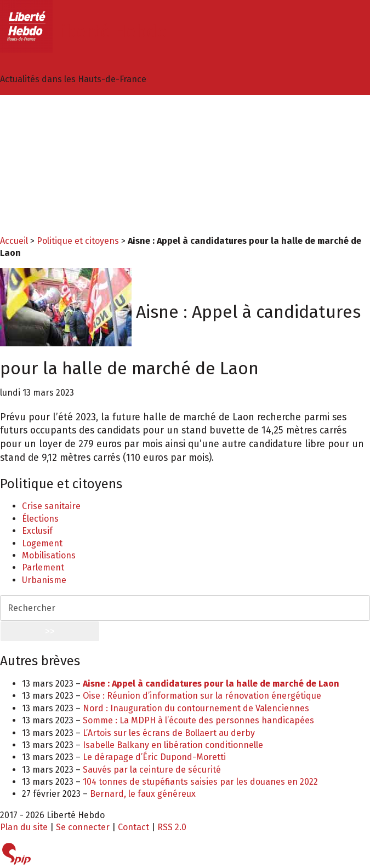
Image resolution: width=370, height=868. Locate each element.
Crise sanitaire (51, 506)
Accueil (14, 241)
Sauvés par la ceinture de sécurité (152, 770)
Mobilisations (49, 555)
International (49, 195)
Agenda (37, 219)
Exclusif (37, 531)
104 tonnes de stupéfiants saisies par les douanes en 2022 (200, 782)
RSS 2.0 (172, 827)
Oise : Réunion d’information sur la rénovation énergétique (202, 696)
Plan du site (24, 827)
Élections (40, 519)
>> (50, 631)
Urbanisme (44, 580)
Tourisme (41, 207)
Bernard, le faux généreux (143, 794)
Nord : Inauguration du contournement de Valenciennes (196, 708)
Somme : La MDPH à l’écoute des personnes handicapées (198, 720)
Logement (42, 543)
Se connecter (83, 827)
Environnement (53, 146)
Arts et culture (51, 158)
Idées (33, 109)
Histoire (38, 183)
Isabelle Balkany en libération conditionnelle (173, 745)
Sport (33, 171)
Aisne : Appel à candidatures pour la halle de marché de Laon (211, 684)
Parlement (43, 567)
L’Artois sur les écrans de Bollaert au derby (169, 733)
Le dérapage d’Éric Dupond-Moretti (154, 757)
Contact (133, 827)
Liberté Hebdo (84, 31)
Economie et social (59, 134)
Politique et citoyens (66, 121)
